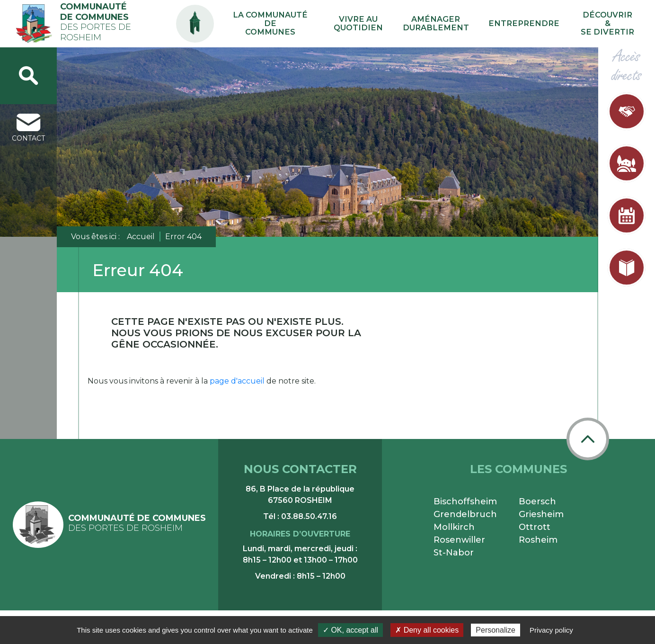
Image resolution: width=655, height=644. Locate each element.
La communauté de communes (335, 24)
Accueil (141, 237)
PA (268, 15)
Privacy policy (551, 630)
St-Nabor (454, 553)
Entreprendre (544, 23)
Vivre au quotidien (409, 24)
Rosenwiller (459, 540)
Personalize (496, 630)
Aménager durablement (472, 24)
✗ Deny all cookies (427, 630)
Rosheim (538, 540)
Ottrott (535, 527)
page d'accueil (237, 381)
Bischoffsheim (465, 501)
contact (28, 128)
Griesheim (541, 514)
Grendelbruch (465, 514)
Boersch (537, 501)
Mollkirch (454, 527)
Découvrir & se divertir (613, 24)
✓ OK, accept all (350, 630)
